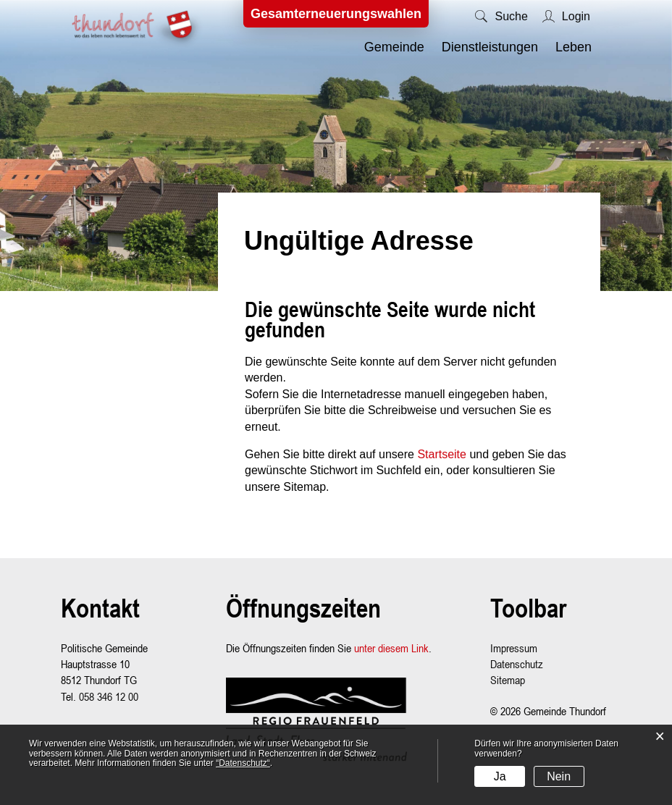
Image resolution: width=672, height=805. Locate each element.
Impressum (514, 648)
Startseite (442, 454)
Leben (574, 47)
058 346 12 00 (109, 696)
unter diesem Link (391, 648)
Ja (500, 776)
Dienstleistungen (490, 47)
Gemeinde (394, 47)
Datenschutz (517, 664)
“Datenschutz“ (243, 763)
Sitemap (508, 680)
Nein (559, 776)
